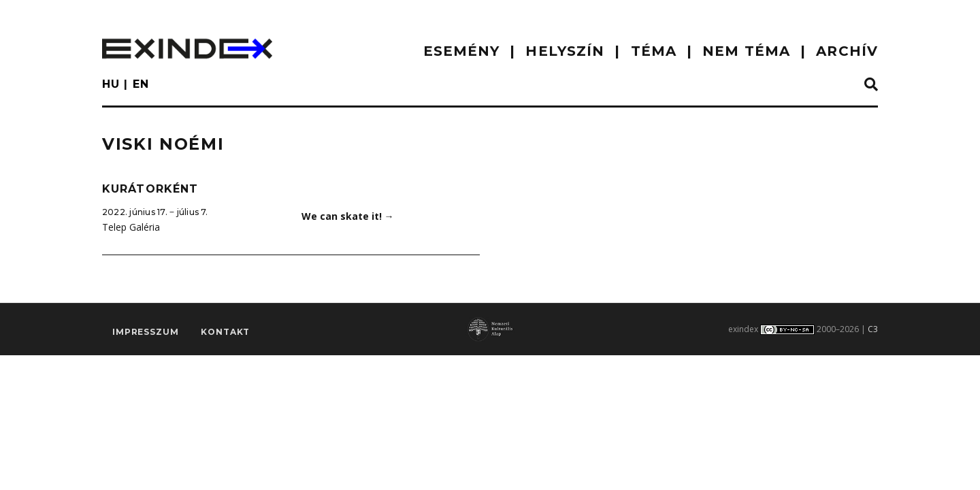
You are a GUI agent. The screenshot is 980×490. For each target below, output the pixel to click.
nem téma (746, 51)
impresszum (145, 332)
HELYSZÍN (565, 51)
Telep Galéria (131, 227)
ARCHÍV (847, 51)
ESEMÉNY (462, 51)
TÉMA (654, 51)
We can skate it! (348, 216)
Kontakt (225, 332)
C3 (873, 329)
